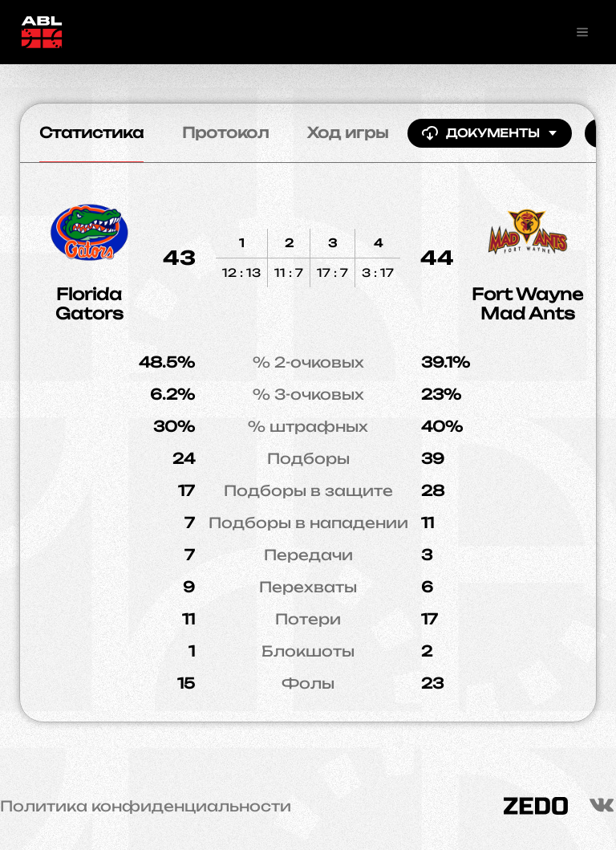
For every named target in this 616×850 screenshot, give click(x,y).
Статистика (91, 132)
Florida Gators (89, 304)
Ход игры (348, 132)
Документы (490, 133)
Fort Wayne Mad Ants (527, 304)
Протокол (225, 132)
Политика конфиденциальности (146, 806)
